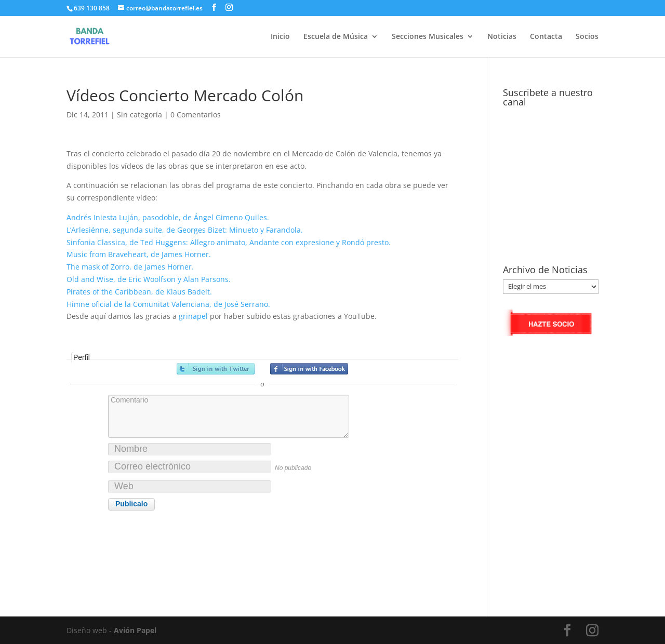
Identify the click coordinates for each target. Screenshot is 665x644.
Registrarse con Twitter (216, 369)
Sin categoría (139, 115)
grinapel (193, 316)
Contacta (546, 37)
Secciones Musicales (428, 37)
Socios (587, 37)
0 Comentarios (196, 115)
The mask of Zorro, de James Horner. (130, 267)
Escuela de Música (336, 37)
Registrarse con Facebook (309, 369)
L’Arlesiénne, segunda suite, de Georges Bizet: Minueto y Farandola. (185, 230)
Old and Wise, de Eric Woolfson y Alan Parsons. (149, 279)
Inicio (280, 37)
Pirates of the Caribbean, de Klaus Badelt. (139, 292)
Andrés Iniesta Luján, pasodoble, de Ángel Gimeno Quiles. (168, 217)
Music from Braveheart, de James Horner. (139, 254)
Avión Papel (135, 630)
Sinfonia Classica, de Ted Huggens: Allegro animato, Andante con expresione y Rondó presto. (229, 242)
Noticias (502, 37)
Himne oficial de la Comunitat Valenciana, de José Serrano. (168, 304)
